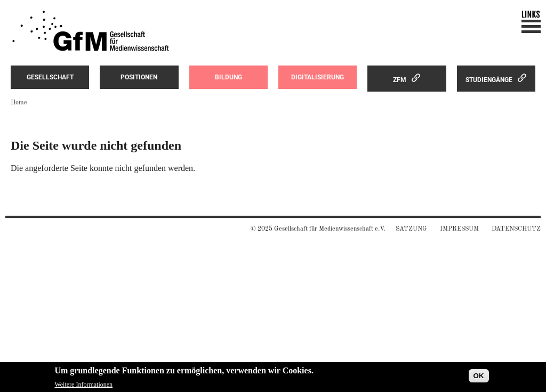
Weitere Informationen (83, 386)
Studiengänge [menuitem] (489, 80)
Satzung (411, 229)
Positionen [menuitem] (139, 77)
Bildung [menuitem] (228, 77)
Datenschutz (516, 229)
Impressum (459, 229)
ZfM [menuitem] (400, 80)
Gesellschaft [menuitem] (50, 77)
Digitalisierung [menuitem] (318, 77)
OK (479, 377)
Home (19, 103)
